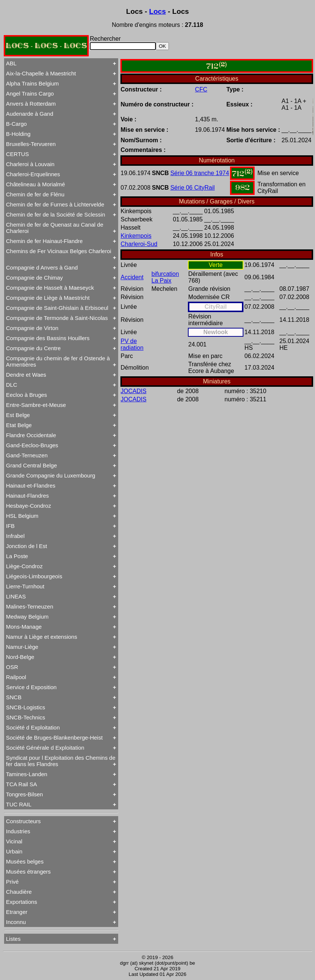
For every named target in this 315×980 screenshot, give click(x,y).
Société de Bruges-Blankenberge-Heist (54, 738)
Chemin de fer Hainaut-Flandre (44, 241)
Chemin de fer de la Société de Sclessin (56, 214)
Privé (12, 882)
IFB (10, 526)
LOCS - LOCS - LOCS (46, 46)
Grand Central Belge (31, 465)
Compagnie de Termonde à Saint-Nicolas (57, 318)
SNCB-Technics (26, 717)
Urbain (14, 851)
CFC (201, 89)
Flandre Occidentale (31, 435)
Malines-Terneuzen (30, 606)
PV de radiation (132, 344)
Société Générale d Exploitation (45, 748)
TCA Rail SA (21, 784)
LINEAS (16, 596)
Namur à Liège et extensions (42, 637)
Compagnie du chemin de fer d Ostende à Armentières (58, 361)
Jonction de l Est (26, 546)
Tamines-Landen (27, 774)
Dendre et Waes (26, 375)
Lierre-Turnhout (25, 586)
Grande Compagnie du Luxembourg (51, 475)
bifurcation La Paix (165, 277)
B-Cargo (16, 124)
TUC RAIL (19, 804)
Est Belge (18, 415)
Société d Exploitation (33, 727)
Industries (18, 831)
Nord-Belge (20, 657)
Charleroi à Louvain (30, 164)
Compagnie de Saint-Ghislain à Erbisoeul (57, 308)
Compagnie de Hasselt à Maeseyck (50, 288)
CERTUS (17, 154)
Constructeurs (23, 821)
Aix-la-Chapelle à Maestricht (41, 73)
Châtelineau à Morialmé (35, 184)
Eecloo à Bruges (26, 395)
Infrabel (15, 536)
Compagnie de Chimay (34, 278)
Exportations (21, 902)
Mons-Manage (24, 627)
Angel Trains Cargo (30, 94)
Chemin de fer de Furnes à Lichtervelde (55, 204)
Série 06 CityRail (193, 188)
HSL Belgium (22, 516)
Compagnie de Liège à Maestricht (48, 298)
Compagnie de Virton (32, 328)
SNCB (14, 697)
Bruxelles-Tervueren (31, 144)
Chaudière (19, 892)
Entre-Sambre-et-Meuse (36, 405)
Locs (157, 11)
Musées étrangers (28, 872)
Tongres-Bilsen (24, 794)
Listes (13, 939)
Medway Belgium (27, 617)
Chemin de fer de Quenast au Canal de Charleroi (55, 228)
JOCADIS (134, 391)
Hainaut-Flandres (27, 496)
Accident (132, 277)
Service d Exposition (31, 687)
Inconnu (16, 922)
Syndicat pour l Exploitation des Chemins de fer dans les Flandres (61, 761)
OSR (12, 667)
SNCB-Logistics (26, 707)
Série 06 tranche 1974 (200, 173)
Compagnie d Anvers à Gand (42, 267)
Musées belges (25, 861)
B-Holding (18, 134)
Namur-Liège (22, 647)
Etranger (17, 912)
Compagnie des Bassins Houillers (48, 338)
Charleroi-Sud (139, 244)
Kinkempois (136, 236)
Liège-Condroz (24, 566)
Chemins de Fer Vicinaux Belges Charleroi (59, 251)
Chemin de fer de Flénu (35, 194)
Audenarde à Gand (30, 114)
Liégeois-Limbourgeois (34, 576)
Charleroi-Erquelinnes (33, 174)
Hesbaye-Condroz (29, 506)
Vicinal (14, 841)
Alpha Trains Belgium (32, 83)
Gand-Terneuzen (27, 455)
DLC (12, 385)
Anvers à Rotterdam (31, 104)
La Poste (17, 556)
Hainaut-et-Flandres (31, 486)
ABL (11, 63)
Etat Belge (19, 425)
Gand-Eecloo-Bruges (32, 445)
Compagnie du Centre (33, 348)
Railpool (16, 677)
